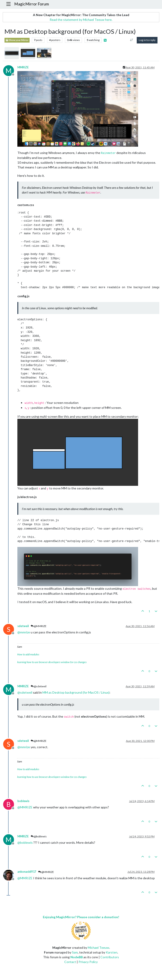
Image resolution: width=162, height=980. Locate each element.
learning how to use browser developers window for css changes (52, 662)
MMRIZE (23, 67)
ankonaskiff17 (27, 872)
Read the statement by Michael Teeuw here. (81, 20)
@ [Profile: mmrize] (24, 632)
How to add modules (28, 654)
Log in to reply (147, 40)
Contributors (110, 957)
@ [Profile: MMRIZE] (25, 807)
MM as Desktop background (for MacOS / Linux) (76, 692)
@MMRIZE (39, 626)
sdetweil (23, 626)
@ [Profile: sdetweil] (25, 692)
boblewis (23, 801)
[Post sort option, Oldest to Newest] (132, 40)
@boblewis (39, 836)
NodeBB (77, 957)
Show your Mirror (17, 40)
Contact (70, 962)
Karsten (112, 952)
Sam (75, 952)
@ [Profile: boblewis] (25, 842)
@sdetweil (39, 686)
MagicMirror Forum (32, 4)
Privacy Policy (88, 962)
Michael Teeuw (98, 948)
